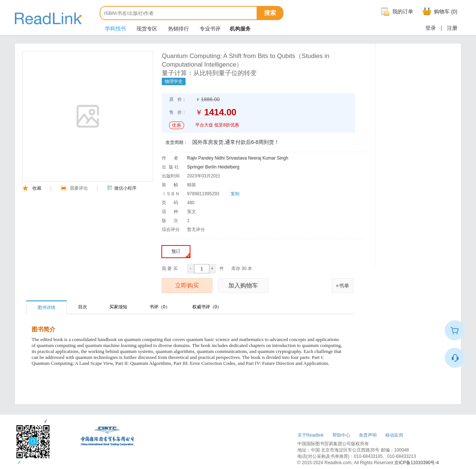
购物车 (439, 12)
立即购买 (187, 285)
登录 (431, 28)
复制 (235, 194)
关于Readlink (311, 435)
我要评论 (74, 188)
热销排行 (178, 29)
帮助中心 (341, 435)
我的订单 (396, 12)
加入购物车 (243, 285)
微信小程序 (122, 188)
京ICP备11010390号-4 (416, 463)
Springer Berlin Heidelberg (213, 167)
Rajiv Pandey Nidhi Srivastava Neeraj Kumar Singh (238, 158)
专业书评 (209, 29)
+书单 (342, 286)
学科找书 (115, 29)
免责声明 (368, 435)
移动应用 (394, 435)
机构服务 (240, 29)
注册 (452, 28)
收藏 (32, 188)
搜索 (270, 13)
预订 (181, 253)
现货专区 (146, 29)
